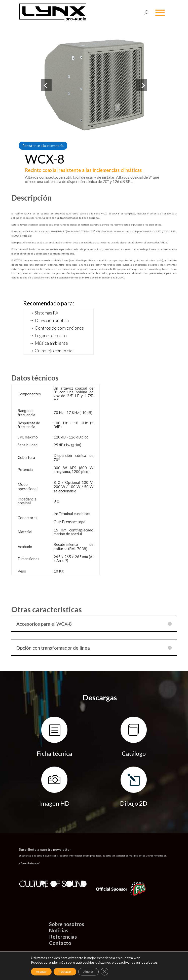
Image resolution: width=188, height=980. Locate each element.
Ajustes (88, 972)
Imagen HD (54, 803)
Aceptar (41, 972)
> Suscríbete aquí (29, 863)
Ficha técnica (54, 753)
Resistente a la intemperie (43, 146)
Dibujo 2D (134, 803)
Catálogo (134, 753)
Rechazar (65, 972)
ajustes (152, 962)
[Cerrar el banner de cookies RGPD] (104, 972)
